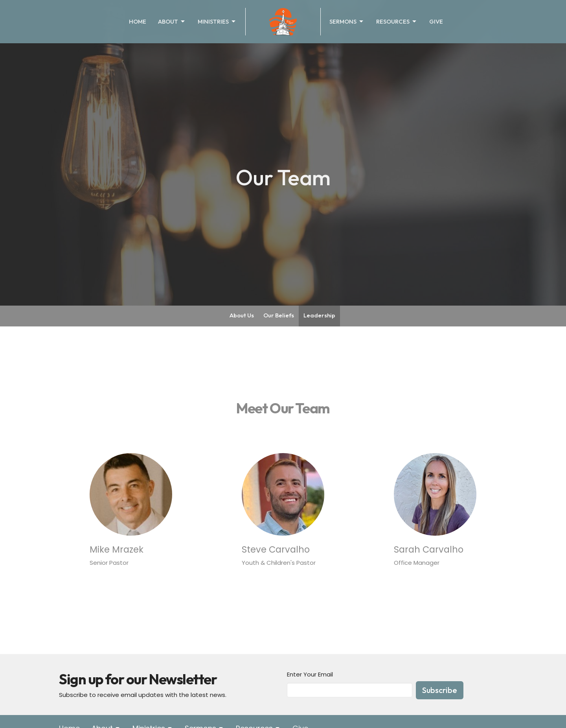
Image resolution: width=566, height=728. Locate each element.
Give (436, 21)
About (172, 22)
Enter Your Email (310, 674)
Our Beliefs (279, 315)
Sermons (347, 22)
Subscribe (440, 690)
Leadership (319, 315)
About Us (242, 315)
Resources (397, 22)
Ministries (217, 22)
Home (138, 21)
